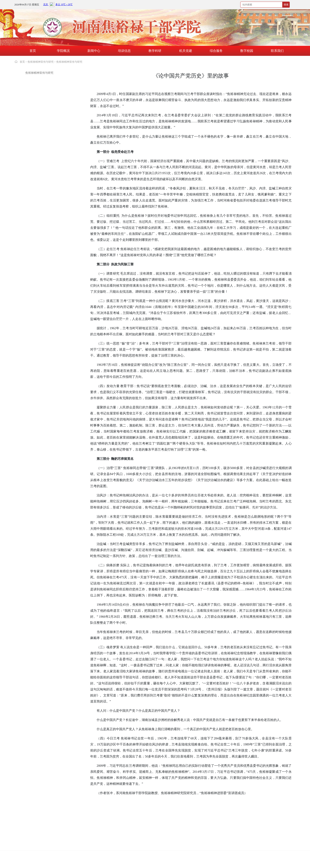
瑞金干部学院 (194, 841)
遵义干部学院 (83, 841)
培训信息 (124, 51)
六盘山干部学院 (250, 841)
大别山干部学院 (29, 835)
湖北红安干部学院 (31, 841)
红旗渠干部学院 (250, 829)
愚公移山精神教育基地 (144, 835)
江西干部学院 (249, 835)
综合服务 (216, 51)
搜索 (286, 5)
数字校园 (247, 51)
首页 (33, 51)
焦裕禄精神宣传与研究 (41, 62)
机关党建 (186, 51)
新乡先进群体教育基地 (89, 835)
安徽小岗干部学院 (86, 847)
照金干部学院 (28, 847)
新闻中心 (94, 51)
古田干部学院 (138, 841)
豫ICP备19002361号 (99, 856)
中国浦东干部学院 (196, 829)
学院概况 (63, 51)
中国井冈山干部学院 (87, 829)
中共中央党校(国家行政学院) (37, 829)
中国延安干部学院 (141, 829)
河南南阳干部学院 (196, 835)
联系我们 (277, 51)
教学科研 (155, 51)
